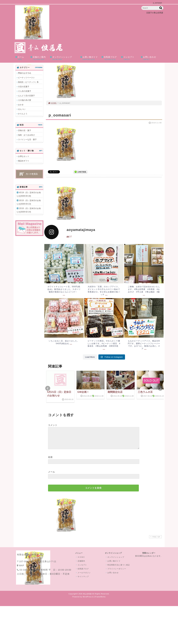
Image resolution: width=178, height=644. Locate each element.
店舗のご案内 (39, 58)
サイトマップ (82, 580)
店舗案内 (80, 565)
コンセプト (130, 58)
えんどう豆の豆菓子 (26, 96)
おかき (21, 105)
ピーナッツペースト (26, 78)
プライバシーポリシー (116, 572)
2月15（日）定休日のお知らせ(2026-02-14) (29, 210)
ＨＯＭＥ (80, 561)
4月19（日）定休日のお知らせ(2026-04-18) (29, 194)
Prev (48, 388)
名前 (50, 461)
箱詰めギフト (24, 161)
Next (160, 388)
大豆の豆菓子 (24, 87)
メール (52, 476)
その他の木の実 (25, 100)
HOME (52, 103)
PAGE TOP (155, 541)
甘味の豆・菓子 (25, 130)
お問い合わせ (151, 58)
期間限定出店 (115, 392)
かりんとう (23, 114)
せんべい (22, 109)
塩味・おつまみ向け (26, 135)
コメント (53, 425)
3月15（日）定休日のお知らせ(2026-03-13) (29, 202)
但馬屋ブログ (110, 58)
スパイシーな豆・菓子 (27, 139)
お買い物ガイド (90, 58)
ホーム (22, 58)
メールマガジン (83, 576)
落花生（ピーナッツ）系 (28, 82)
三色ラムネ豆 (145, 392)
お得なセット (24, 156)
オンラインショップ (64, 58)
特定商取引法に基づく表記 (118, 569)
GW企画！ (83, 392)
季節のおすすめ (25, 73)
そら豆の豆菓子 (25, 91)
